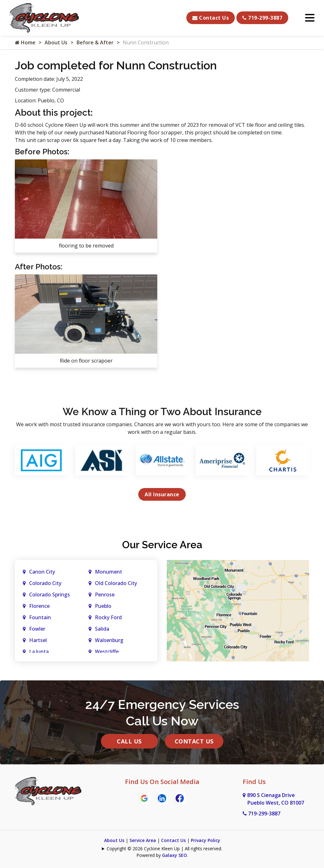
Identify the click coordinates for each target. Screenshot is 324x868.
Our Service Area (162, 545)
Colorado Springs (50, 595)
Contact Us (211, 18)
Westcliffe (107, 652)
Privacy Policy (206, 840)
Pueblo (103, 606)
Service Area (143, 840)
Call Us (129, 741)
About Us (56, 42)
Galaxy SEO (174, 855)
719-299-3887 (262, 18)
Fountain (40, 617)
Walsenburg (109, 640)
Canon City (42, 572)
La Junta (39, 652)
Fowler (37, 629)
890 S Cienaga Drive (273, 799)
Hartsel (38, 640)
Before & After (95, 42)
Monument (109, 572)
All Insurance (162, 494)
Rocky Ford (108, 617)
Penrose (105, 595)
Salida (102, 629)
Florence (39, 606)
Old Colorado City (116, 583)
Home (25, 42)
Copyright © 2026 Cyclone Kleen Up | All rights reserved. (164, 849)
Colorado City (45, 583)
